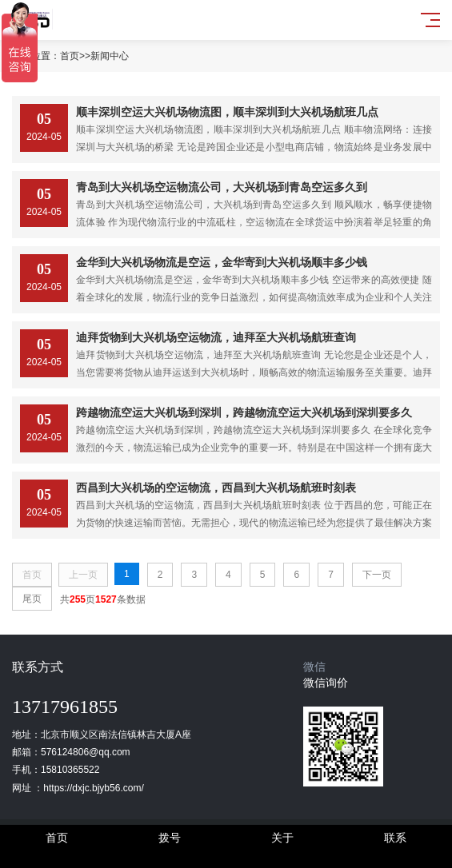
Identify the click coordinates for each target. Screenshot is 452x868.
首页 (70, 56)
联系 (395, 838)
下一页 (377, 575)
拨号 (170, 838)
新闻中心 (110, 56)
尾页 (32, 599)
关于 (282, 838)
